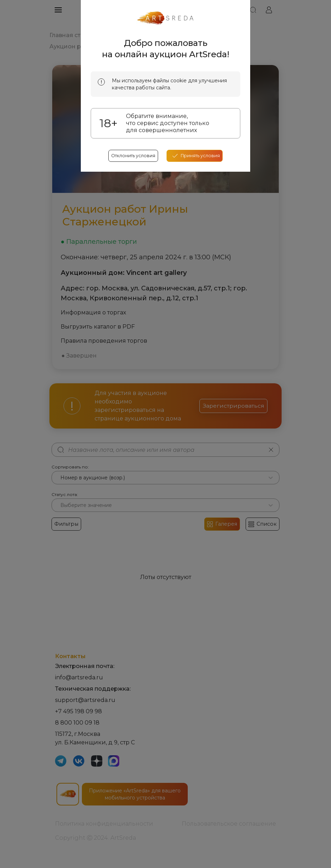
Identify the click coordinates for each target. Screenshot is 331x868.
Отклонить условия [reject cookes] (131, 245)
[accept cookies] (197, 245)
